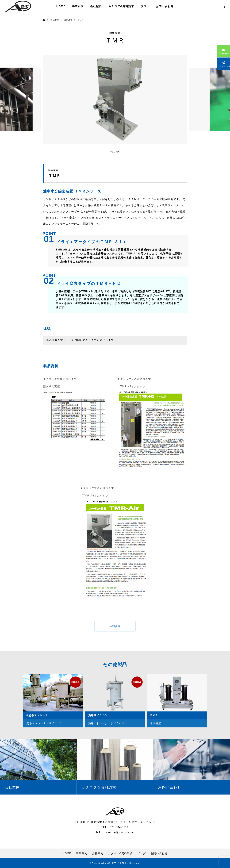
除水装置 (115, 33)
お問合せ (115, 627)
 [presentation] (17, 695)
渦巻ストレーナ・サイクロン (45, 723)
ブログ (145, 6)
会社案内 (96, 6)
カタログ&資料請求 (121, 6)
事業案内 (78, 6)
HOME (61, 6)
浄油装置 (155, 723)
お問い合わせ (165, 6)
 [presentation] (213, 695)
